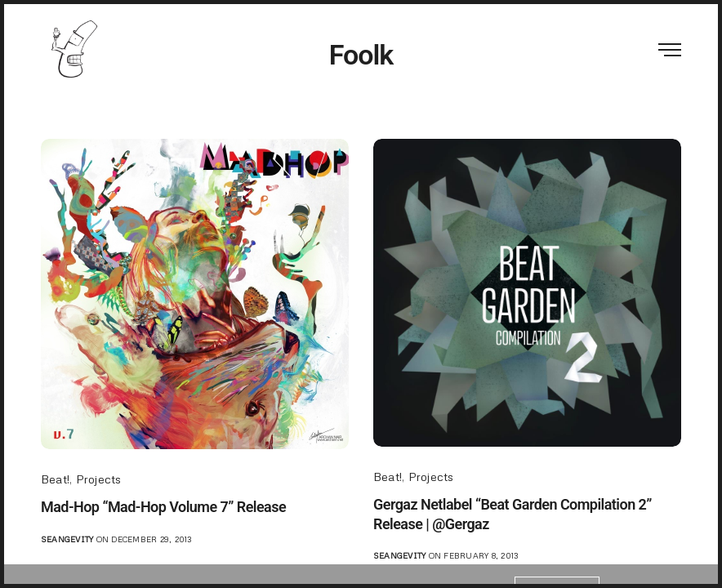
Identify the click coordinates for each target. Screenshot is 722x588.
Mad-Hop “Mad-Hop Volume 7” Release (163, 507)
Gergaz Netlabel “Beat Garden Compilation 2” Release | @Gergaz (513, 514)
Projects (99, 479)
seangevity (67, 539)
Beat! (55, 479)
